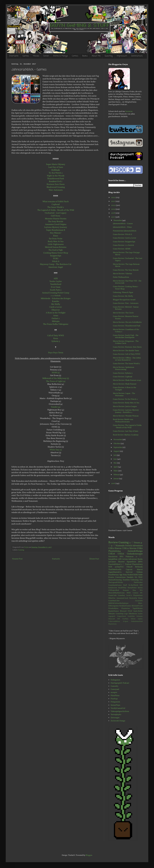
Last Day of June (56, 167)
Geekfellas (131, 616)
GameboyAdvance (115, 585)
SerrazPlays (115, 705)
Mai (115, 463)
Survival (129, 572)
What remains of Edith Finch (56, 202)
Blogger (89, 855)
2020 (114, 205)
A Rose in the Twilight (56, 313)
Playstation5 (112, 624)
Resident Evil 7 (56, 181)
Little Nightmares (56, 244)
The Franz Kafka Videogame (56, 324)
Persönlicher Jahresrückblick (125, 231)
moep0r (114, 693)
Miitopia (56, 321)
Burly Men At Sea (56, 241)
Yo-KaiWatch (133, 585)
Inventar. (129, 111)
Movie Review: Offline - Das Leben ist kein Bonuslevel (127, 359)
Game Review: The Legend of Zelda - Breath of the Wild (127, 427)
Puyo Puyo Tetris (56, 353)
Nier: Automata (56, 190)
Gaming (21, 550)
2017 (113, 217)
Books (85, 56)
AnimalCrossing (115, 580)
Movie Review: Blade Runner (125, 384)
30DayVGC (119, 567)
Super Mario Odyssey (56, 164)
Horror (118, 548)
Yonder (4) (56, 407)
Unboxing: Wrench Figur (123, 293)
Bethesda (139, 567)
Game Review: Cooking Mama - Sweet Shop (126, 288)
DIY (141, 585)
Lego (126, 614)
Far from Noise (56, 239)
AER (56, 279)
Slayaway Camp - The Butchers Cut (56, 264)
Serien (46, 56)
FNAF (130, 611)
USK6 (140, 548)
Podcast (128, 564)
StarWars (125, 619)
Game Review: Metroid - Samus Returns (126, 308)
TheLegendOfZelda (116, 582)
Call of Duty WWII (56, 336)
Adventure (137, 546)
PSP (119, 619)
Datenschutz (137, 56)
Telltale (133, 619)
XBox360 (112, 614)
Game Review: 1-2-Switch (123, 245)
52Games (112, 562)
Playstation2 (138, 595)
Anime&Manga (135, 551)
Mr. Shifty (56, 304)
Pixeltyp (114, 699)
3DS (120, 559)
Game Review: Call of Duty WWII (127, 354)
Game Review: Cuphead (122, 377)
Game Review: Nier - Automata (126, 303)
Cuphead (56, 204)
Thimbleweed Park (56, 179)
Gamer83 (114, 686)
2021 (113, 201)
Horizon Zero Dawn (56, 184)
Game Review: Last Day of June (126, 431)
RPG (122, 557)
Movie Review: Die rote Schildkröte (127, 322)
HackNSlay (122, 588)
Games (26, 56)
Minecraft (112, 619)
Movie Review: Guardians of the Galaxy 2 (126, 331)
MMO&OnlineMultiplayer (118, 603)
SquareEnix (131, 562)
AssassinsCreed (122, 598)
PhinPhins (115, 696)
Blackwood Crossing (56, 187)
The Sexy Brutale (56, 222)
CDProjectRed (114, 590)
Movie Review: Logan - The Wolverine (124, 395)
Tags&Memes (138, 608)
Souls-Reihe (138, 611)
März (116, 471)
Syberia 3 (56, 341)
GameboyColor (114, 601)
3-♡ (113, 546)
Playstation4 (115, 551)
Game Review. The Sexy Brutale (126, 270)
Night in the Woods (56, 176)
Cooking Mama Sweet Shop (56, 253)
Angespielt (112, 616)
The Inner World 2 (56, 207)
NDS (110, 567)
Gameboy (121, 595)
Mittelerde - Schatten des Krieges (56, 299)
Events (111, 577)
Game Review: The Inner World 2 (126, 364)
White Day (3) (56, 450)
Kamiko (56, 301)
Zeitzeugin (115, 718)
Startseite (14, 56)
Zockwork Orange (118, 721)
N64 (134, 590)
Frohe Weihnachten (121, 277)
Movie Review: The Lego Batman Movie (126, 265)
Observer (56, 310)
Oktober (117, 444)
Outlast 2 (56, 318)
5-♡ (131, 543)
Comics (75, 56)
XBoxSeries (133, 614)
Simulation (113, 557)
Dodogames (115, 680)
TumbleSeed (56, 284)
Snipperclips (56, 256)
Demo (140, 598)
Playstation (126, 608)
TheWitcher (138, 582)
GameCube (113, 595)
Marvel (140, 570)
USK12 (126, 548)
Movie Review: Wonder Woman (126, 416)
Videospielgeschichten (120, 711)
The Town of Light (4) (56, 381)
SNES (129, 593)
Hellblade (56, 170)
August (117, 451)
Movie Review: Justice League (125, 407)
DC (141, 593)
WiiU (140, 577)
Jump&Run (113, 559)
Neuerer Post (17, 559)
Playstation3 (137, 564)
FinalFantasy (114, 575)
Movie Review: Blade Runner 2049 (127, 380)
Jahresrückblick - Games (123, 224)
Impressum (122, 56)
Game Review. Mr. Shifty (123, 296)
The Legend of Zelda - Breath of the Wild (56, 210)
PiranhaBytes (113, 608)
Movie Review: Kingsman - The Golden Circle (126, 342)
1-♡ (123, 564)
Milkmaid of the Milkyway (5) (56, 378)
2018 (113, 213)
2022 (114, 198)
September (118, 447)
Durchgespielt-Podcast (120, 683)
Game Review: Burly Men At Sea (126, 403)
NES (141, 580)
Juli (115, 455)
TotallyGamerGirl (118, 708)
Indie (140, 575)
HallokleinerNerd (137, 621)
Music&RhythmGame (116, 593)
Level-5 (129, 595)
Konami (126, 590)
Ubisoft (129, 567)
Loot (141, 606)
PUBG (56, 259)
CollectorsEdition (114, 621)
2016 (113, 484)
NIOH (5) (56, 373)
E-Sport (126, 621)
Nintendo (120, 546)
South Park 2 (56, 290)
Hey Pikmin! (56, 233)
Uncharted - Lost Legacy (56, 213)
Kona (56, 338)
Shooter (121, 562)
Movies (36, 56)
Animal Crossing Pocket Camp (56, 293)
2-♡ (139, 557)
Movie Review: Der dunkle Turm (126, 351)
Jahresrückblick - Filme (122, 227)
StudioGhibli (133, 575)
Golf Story (56, 216)
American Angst (56, 267)
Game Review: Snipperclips (124, 242)
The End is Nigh (56, 250)
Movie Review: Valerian (122, 274)
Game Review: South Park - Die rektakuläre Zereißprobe (126, 337)
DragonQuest (122, 616)
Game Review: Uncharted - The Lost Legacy (128, 260)
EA (136, 577)
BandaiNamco (114, 611)
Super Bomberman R (56, 230)
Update (140, 619)
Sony (125, 575)
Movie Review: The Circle (123, 313)
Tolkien (140, 572)
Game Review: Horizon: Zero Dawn (127, 347)
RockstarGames (125, 606)
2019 (113, 209)
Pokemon (130, 557)
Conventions (120, 577)
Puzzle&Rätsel (114, 564)
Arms (56, 316)
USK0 (111, 548)
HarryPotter (132, 588)
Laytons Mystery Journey (56, 227)
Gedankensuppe (135, 554)
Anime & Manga (60, 56)
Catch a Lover (56, 307)
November (118, 440)
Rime (56, 236)
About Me (96, 56)
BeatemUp (133, 598)
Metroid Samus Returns (56, 247)
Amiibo (140, 614)
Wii (141, 590)
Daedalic (130, 577)
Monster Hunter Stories (56, 219)
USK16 (121, 554)
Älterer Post (94, 559)
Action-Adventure (130, 559)
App (121, 575)
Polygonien (115, 702)
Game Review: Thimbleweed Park (127, 326)
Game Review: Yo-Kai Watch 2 (125, 399)
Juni (115, 459)
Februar (117, 475)
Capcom (129, 570)
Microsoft (135, 606)
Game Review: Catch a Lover (124, 238)
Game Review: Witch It (122, 234)
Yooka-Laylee (56, 281)
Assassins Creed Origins (56, 224)
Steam (137, 543)
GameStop (120, 614)
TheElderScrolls (115, 570)
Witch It (56, 261)
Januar (116, 479)
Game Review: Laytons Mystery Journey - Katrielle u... (126, 411)
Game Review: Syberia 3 (123, 373)
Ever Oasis (56, 287)
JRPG (140, 562)
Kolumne (140, 616)
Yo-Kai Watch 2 (56, 173)
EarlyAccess (113, 588)
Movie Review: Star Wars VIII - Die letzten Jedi (127, 282)
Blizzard (123, 611)
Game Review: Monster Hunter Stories (126, 318)
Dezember (118, 221)
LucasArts (139, 601)
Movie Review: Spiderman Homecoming (124, 368)
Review (113, 542)
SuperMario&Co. (115, 572)
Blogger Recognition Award (124, 300)
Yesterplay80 (116, 715)
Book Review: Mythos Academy (126, 435)
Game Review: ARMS (122, 249)
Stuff (125, 585)
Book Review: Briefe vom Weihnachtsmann (123, 421)
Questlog (109, 56)
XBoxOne (112, 598)
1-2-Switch (56, 296)
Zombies (126, 580)
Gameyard (115, 689)
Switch (129, 546)
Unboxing (135, 580)
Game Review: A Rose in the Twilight (124, 389)
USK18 (112, 554)
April (116, 467)
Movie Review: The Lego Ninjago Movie (126, 254)
